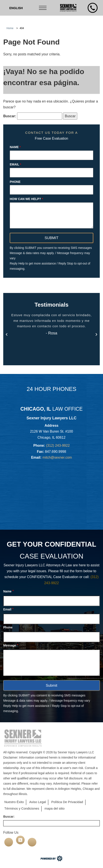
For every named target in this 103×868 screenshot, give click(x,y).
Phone (15, 182)
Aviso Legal (38, 802)
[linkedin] (32, 842)
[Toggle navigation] (43, 8)
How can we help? (26, 199)
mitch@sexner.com (57, 457)
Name (15, 147)
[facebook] (9, 842)
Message (11, 645)
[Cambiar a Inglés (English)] (16, 8)
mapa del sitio (55, 808)
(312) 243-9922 (58, 446)
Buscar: (10, 116)
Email (15, 164)
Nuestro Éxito (14, 802)
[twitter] (20, 840)
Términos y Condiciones (22, 808)
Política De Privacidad (67, 802)
